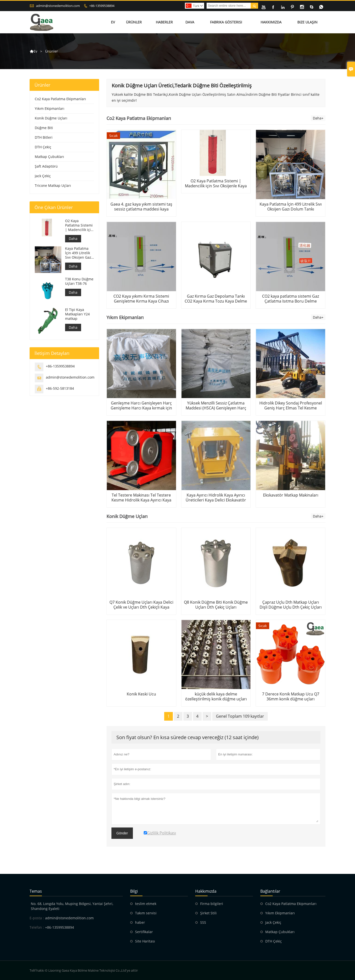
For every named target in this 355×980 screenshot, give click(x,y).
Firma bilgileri (212, 904)
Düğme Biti (44, 128)
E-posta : (37, 918)
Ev (113, 22)
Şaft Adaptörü (46, 166)
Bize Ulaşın (307, 22)
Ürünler (134, 22)
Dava (190, 22)
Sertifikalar (144, 932)
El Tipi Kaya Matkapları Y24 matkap (77, 314)
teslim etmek (146, 904)
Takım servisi (146, 913)
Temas (36, 891)
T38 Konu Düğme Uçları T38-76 (79, 281)
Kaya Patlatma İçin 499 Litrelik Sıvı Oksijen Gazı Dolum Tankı (79, 253)
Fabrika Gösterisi (226, 22)
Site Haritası (145, 941)
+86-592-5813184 (60, 388)
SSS (203, 922)
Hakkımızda (271, 22)
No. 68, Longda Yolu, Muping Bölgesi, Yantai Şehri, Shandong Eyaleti (72, 906)
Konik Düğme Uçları (51, 118)
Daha (73, 239)
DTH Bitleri (44, 137)
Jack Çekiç (43, 176)
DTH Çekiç (43, 147)
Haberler (164, 22)
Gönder (122, 833)
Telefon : (37, 927)
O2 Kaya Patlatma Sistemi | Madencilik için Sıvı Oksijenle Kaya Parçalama (79, 225)
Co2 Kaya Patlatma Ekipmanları (60, 99)
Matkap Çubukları (49, 157)
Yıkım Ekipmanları (50, 108)
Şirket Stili (208, 913)
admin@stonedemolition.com (58, 6)
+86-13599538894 (102, 6)
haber (140, 922)
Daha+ (318, 118)
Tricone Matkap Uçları (53, 185)
